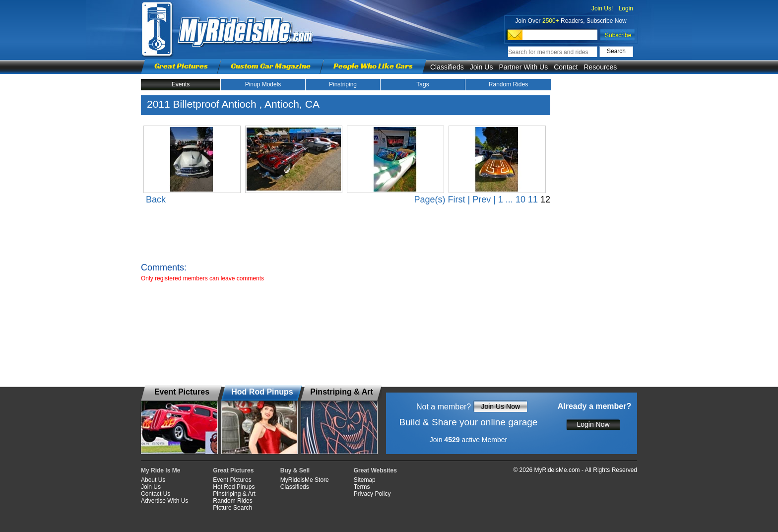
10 (520, 199)
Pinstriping (343, 84)
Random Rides (508, 84)
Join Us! (602, 8)
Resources (600, 67)
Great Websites (375, 470)
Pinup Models (263, 84)
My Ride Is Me (161, 470)
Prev (482, 199)
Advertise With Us (164, 501)
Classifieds (447, 67)
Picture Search (232, 508)
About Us (153, 480)
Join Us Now (500, 406)
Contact (566, 67)
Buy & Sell (295, 470)
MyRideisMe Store (305, 480)
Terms (362, 487)
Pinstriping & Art (234, 494)
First (456, 199)
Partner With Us (523, 67)
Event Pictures (232, 480)
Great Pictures (181, 66)
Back (156, 199)
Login (626, 8)
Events (181, 84)
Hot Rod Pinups (234, 487)
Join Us (482, 67)
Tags (422, 84)
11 (533, 199)
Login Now (593, 424)
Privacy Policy (372, 494)
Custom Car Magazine (271, 66)
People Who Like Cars (373, 66)
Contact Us (156, 494)
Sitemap (365, 480)
